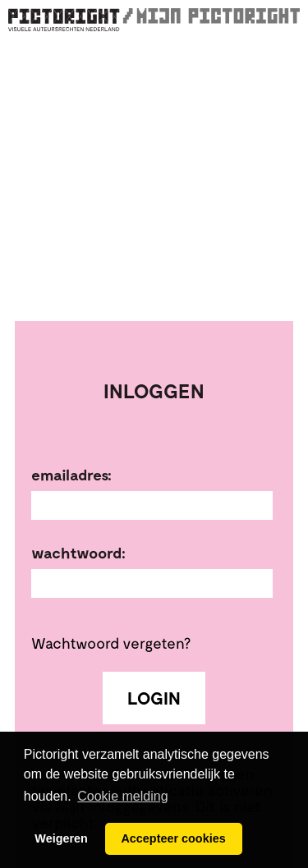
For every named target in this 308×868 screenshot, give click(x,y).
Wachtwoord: (78, 553)
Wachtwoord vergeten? (111, 643)
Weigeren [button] (61, 838)
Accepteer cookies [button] (173, 838)
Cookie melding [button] (122, 796)
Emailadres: (71, 475)
